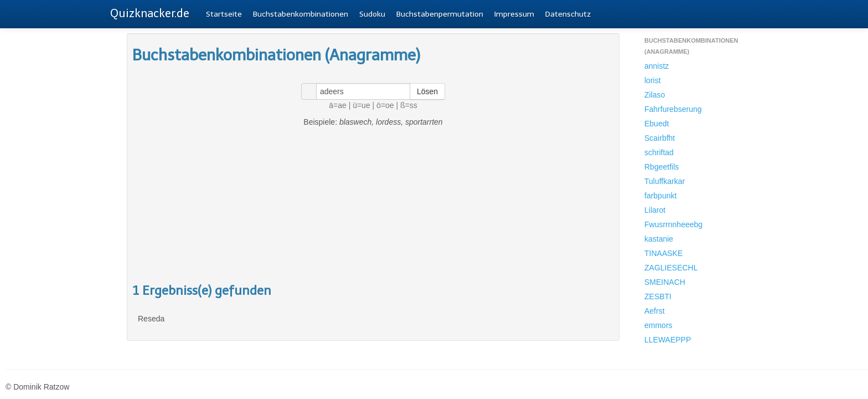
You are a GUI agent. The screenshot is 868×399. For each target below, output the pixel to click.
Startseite (224, 14)
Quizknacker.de (150, 13)
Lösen (427, 91)
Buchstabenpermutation (440, 14)
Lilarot (655, 210)
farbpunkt (660, 196)
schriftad (659, 152)
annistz (657, 66)
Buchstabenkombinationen (301, 14)
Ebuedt (657, 124)
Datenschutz (568, 14)
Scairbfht (660, 138)
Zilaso (655, 95)
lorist (653, 80)
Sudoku (372, 14)
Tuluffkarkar (665, 181)
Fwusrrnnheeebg (673, 224)
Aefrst (655, 311)
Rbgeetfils (662, 167)
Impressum (514, 14)
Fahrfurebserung (673, 109)
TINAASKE (663, 253)
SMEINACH (665, 282)
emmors (658, 325)
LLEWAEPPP (668, 340)
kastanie (659, 239)
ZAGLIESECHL (671, 268)
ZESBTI (658, 296)
